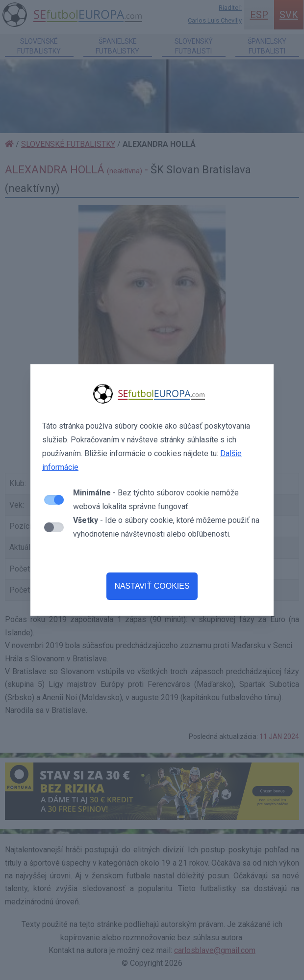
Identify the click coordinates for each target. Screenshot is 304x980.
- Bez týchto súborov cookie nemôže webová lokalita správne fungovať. (156, 500)
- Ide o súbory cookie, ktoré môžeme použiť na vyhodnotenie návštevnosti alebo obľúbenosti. (166, 527)
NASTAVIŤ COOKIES (152, 586)
